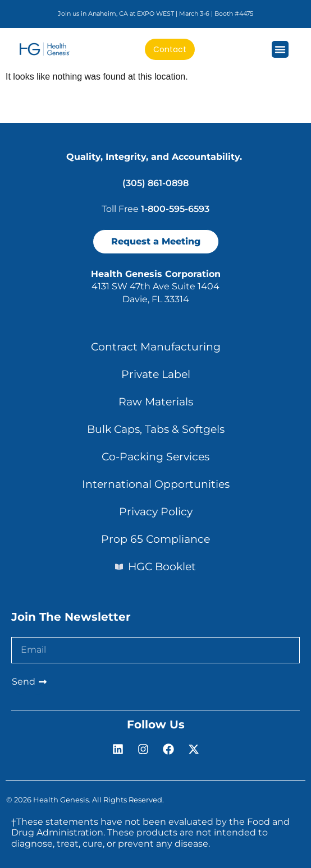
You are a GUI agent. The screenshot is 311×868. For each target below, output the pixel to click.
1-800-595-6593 (175, 209)
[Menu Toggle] (280, 49)
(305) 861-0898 (155, 183)
